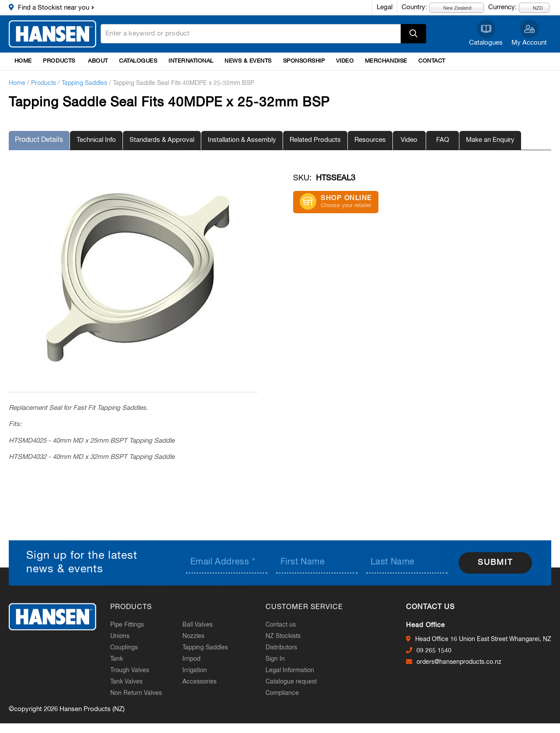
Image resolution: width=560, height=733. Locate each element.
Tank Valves (130, 682)
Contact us (284, 625)
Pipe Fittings (131, 625)
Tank (120, 659)
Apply (413, 34)
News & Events (248, 61)
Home (23, 61)
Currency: (502, 7)
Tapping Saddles (84, 83)
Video (345, 61)
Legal (385, 7)
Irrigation (198, 670)
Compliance (286, 693)
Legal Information (293, 670)
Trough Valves (133, 670)
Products (59, 61)
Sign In (279, 659)
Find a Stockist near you (54, 8)
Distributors (285, 648)
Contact (432, 61)
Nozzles (197, 636)
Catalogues (486, 43)
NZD (533, 8)
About (98, 61)
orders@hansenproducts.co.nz (459, 662)
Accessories (203, 682)
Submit (495, 562)
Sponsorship (304, 61)
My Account (529, 43)
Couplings (128, 648)
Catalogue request (295, 682)
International (191, 61)
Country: (414, 7)
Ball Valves (201, 625)
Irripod (195, 659)
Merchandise (386, 61)
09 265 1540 (434, 650)
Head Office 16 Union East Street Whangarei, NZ (483, 639)
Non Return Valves (140, 693)
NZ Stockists (287, 636)
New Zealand (452, 8)
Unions (123, 636)
